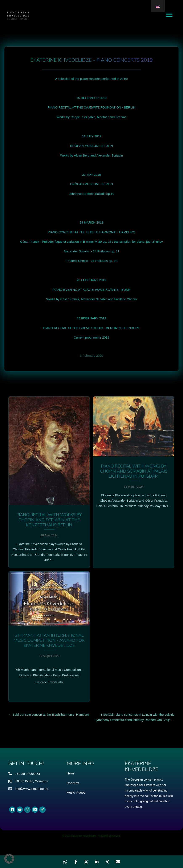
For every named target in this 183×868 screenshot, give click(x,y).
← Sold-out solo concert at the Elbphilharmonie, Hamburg (49, 715)
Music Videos (76, 792)
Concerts (73, 783)
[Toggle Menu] (169, 15)
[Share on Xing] (107, 862)
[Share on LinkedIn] (97, 862)
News (71, 773)
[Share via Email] (118, 862)
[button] (9, 859)
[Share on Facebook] (76, 862)
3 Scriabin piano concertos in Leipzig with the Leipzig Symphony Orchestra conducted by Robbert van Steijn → (135, 717)
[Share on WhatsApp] (65, 862)
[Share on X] (86, 862)
